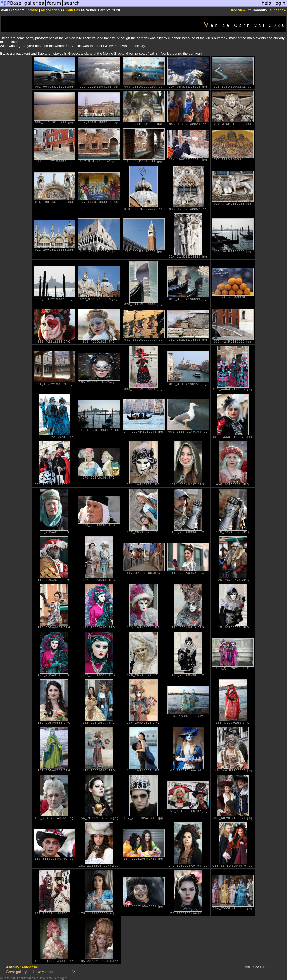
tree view (238, 10)
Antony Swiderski (22, 967)
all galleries (50, 10)
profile (33, 10)
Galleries (73, 10)
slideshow (278, 10)
